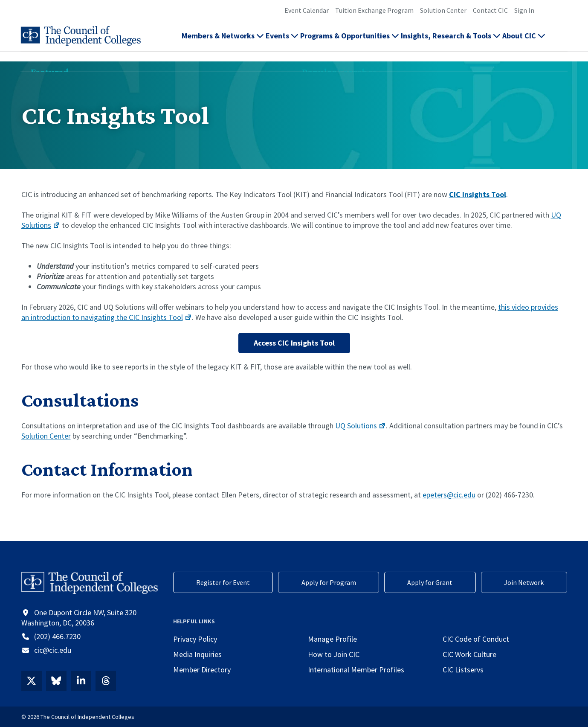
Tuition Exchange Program (374, 10)
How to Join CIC (334, 654)
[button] (562, 41)
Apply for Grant (430, 582)
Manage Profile (332, 639)
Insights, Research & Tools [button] (451, 41)
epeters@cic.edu (449, 495)
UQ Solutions (361, 426)
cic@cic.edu (53, 650)
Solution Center (443, 10)
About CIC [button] (524, 41)
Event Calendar (307, 10)
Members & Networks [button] (223, 41)
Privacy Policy (195, 639)
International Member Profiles (356, 670)
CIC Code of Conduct (476, 639)
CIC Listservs (463, 670)
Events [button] (282, 41)
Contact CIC (490, 10)
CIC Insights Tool (478, 194)
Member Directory (202, 670)
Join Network (524, 582)
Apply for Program (329, 582)
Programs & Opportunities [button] (350, 41)
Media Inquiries (197, 654)
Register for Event (223, 582)
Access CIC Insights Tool (294, 343)
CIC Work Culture (469, 654)
